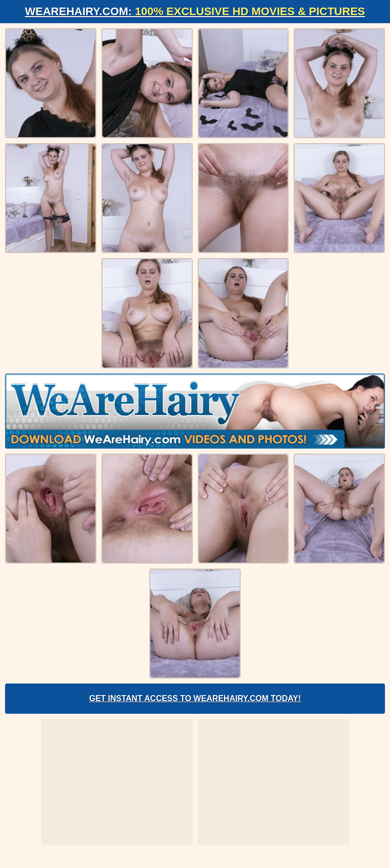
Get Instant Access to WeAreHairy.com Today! (195, 698)
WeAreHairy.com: (195, 11)
